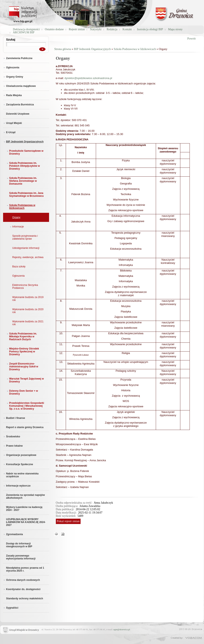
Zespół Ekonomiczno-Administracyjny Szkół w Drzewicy (22, 367)
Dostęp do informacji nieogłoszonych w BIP (19, 545)
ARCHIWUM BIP (24, 32)
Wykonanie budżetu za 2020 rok (28, 311)
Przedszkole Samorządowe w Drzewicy (25, 152)
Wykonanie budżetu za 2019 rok (28, 299)
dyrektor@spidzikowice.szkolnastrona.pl (88, 78)
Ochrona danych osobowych (22, 580)
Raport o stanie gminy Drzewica (25, 427)
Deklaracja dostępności (26, 29)
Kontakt (127, 29)
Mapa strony (175, 29)
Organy (16, 217)
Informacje (16, 227)
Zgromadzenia (13, 534)
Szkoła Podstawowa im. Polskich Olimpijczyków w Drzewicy (23, 166)
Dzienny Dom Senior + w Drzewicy (22, 392)
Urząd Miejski (13, 123)
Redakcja (112, 29)
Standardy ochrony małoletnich (25, 599)
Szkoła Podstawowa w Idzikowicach (21, 207)
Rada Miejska (12, 95)
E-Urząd (9, 132)
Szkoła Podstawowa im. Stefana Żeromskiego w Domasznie (22, 181)
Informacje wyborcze (17, 486)
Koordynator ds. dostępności (22, 589)
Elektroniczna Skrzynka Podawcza (25, 286)
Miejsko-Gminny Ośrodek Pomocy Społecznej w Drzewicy (23, 352)
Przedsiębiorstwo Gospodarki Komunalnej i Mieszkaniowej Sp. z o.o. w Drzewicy (25, 406)
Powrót (191, 39)
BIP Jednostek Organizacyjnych (23, 142)
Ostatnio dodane (54, 29)
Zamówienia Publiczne (18, 58)
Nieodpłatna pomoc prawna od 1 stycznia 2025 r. (25, 569)
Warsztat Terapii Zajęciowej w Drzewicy (25, 380)
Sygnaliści (11, 608)
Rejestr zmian (77, 29)
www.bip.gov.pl (23, 21)
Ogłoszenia (11, 68)
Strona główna (63, 49)
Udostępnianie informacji (26, 248)
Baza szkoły (19, 267)
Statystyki (96, 29)
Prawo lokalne (13, 446)
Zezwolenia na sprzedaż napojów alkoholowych (26, 496)
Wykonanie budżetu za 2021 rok (28, 323)
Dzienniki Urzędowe (18, 114)
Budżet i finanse (14, 418)
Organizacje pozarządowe (20, 455)
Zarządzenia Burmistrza (19, 105)
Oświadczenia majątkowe (19, 86)
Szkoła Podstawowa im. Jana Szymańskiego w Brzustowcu (26, 194)
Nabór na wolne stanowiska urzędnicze (21, 475)
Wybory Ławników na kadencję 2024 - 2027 (24, 509)
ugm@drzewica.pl (122, 629)
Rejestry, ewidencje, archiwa (28, 257)
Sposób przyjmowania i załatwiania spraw (25, 237)
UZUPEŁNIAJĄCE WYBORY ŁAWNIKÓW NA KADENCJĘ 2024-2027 (26, 522)
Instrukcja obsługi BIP (150, 29)
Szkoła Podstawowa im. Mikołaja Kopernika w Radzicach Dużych (22, 337)
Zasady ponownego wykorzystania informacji (21, 557)
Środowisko (12, 437)
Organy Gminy (13, 77)
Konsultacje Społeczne (18, 464)
